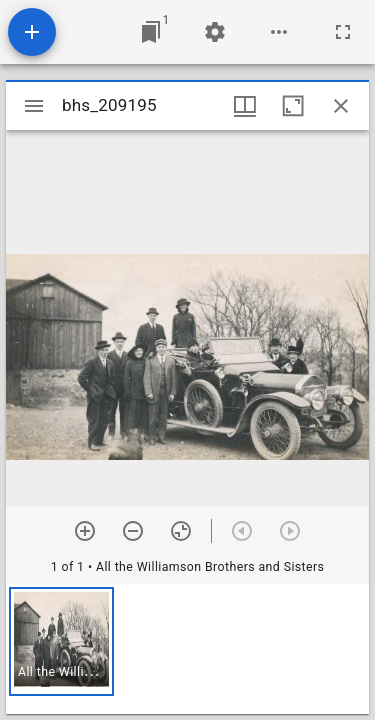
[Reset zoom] (181, 531)
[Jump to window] (151, 32)
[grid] (187, 649)
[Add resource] (32, 32)
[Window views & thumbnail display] (245, 106)
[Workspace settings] (215, 32)
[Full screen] (343, 32)
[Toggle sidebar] (34, 106)
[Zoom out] (133, 531)
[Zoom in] (85, 531)
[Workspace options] (279, 32)
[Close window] (341, 106)
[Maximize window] (293, 106)
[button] (61, 641)
